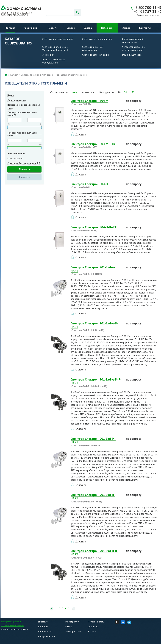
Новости (52, 28)
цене (74, 92)
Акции (126, 28)
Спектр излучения (17, 100)
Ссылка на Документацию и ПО (24, 163)
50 (133, 92)
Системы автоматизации (96, 55)
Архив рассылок (74, 631)
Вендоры (43, 627)
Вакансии (93, 631)
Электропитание (16, 153)
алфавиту (87, 92)
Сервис (71, 28)
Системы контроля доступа (97, 39)
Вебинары (107, 28)
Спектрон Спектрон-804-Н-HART (96, 229)
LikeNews (43, 622)
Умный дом (48, 55)
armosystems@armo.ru (11, 622)
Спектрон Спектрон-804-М (96, 102)
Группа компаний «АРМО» (12, 625)
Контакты (145, 28)
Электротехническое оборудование (54, 61)
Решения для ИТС (132, 55)
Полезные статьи (97, 622)
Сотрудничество (47, 636)
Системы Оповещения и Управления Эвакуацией (55, 48)
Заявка (88, 28)
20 (125, 92)
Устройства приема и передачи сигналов (134, 48)
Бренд (11, 95)
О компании (31, 28)
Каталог (10, 28)
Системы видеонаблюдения (58, 39)
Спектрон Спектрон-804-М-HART (96, 145)
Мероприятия (72, 622)
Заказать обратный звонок (148, 15)
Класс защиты (15, 158)
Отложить (81, 134)
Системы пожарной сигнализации (133, 41)
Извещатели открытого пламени (71, 75)
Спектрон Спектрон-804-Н (96, 186)
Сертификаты (45, 631)
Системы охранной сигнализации (93, 48)
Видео (69, 627)
